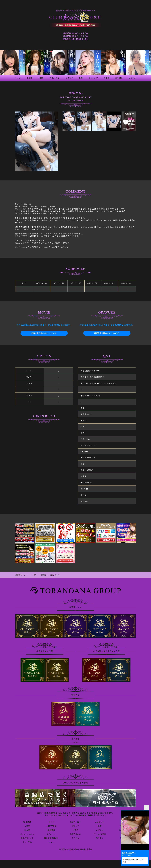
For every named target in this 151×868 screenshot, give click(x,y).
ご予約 (75, 828)
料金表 (27, 828)
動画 (100, 824)
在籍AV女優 (51, 824)
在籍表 (27, 824)
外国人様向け (75, 832)
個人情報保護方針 (51, 836)
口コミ (51, 840)
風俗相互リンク (27, 836)
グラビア (75, 824)
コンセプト (100, 820)
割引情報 (51, 828)
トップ (51, 820)
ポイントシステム (27, 832)
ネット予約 (27, 840)
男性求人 (100, 836)
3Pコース (51, 832)
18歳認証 (27, 820)
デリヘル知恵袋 (100, 832)
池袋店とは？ (75, 820)
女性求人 (75, 836)
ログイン (100, 828)
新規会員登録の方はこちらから (44, 331)
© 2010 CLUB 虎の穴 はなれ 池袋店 (75, 847)
